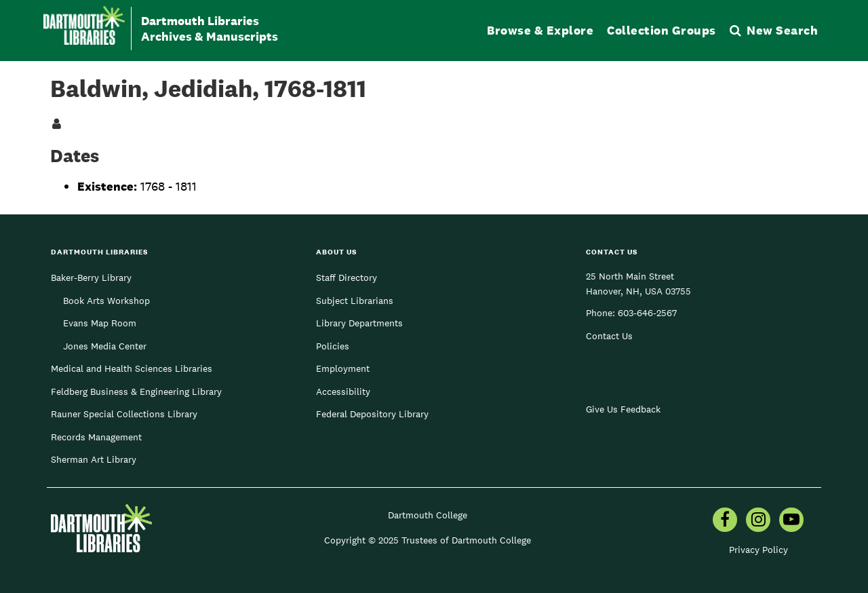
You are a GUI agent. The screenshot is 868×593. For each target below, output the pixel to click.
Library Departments (359, 323)
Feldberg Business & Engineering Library (136, 391)
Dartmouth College (428, 515)
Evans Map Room (100, 323)
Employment (343, 368)
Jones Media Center (105, 346)
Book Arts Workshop (106, 301)
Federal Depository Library (372, 414)
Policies (333, 346)
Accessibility (343, 391)
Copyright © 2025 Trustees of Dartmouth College (428, 540)
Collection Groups (662, 30)
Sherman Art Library (94, 459)
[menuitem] (725, 521)
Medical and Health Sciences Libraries (132, 368)
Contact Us (609, 336)
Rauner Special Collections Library (124, 414)
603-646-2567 (647, 313)
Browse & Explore (540, 30)
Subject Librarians (355, 301)
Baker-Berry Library (91, 278)
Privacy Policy (758, 550)
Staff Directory (347, 278)
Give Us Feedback (623, 409)
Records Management (96, 437)
